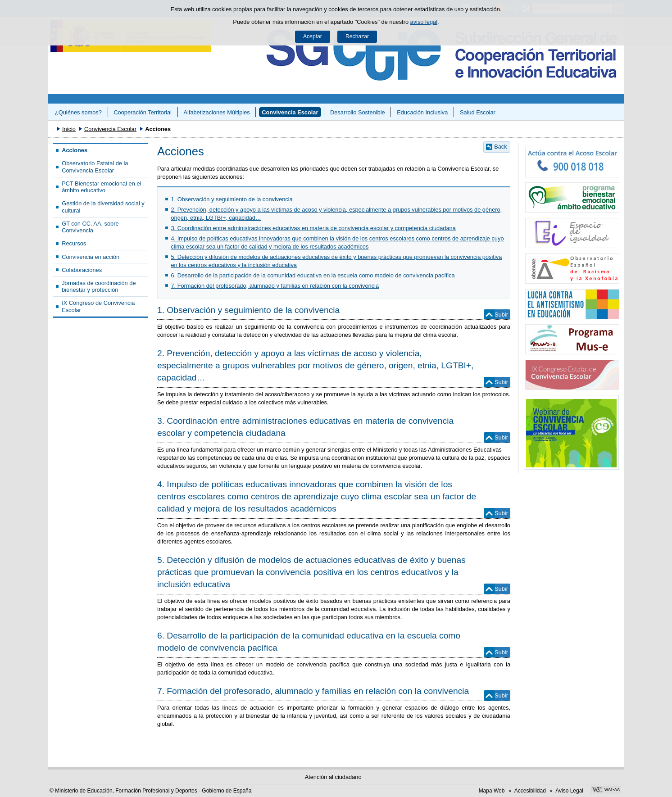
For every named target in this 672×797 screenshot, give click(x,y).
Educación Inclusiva (422, 112)
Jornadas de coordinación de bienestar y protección (99, 286)
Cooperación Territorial (143, 112)
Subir (501, 315)
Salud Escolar (478, 112)
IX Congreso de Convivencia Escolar (98, 306)
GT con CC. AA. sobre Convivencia (90, 227)
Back (500, 147)
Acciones (75, 150)
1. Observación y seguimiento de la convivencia (232, 199)
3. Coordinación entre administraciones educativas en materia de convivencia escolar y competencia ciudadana (313, 228)
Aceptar (313, 36)
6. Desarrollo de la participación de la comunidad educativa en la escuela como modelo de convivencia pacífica (313, 275)
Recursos (74, 243)
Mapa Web (492, 791)
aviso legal (424, 22)
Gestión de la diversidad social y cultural (103, 207)
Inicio (69, 129)
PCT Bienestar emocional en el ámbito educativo (101, 187)
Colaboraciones (82, 270)
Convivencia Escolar (290, 112)
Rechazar (357, 36)
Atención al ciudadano (333, 777)
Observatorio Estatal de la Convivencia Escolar (95, 167)
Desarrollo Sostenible (358, 112)
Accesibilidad (530, 791)
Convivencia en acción (91, 257)
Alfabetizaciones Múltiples (216, 112)
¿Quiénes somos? (78, 112)
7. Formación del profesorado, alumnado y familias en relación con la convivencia (275, 286)
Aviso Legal (569, 791)
